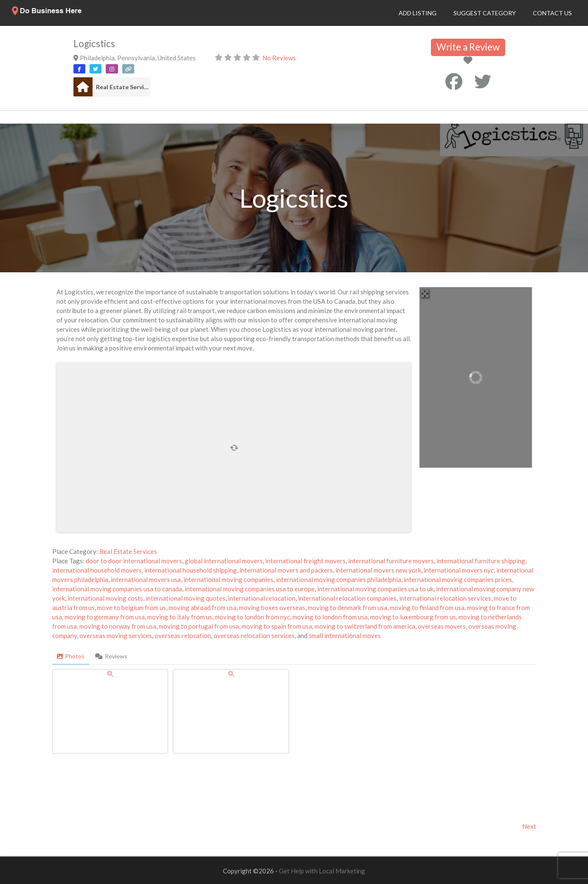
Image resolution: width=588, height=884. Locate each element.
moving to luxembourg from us (413, 617)
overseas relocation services (254, 635)
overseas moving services (116, 635)
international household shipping (191, 570)
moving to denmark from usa (347, 607)
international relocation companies (347, 598)
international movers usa (146, 579)
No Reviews (279, 58)
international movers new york (378, 570)
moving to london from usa (330, 617)
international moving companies (228, 579)
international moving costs (105, 598)
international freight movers (305, 561)
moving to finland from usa (427, 607)
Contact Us (552, 13)
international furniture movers (391, 561)
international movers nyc (459, 570)
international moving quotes (186, 598)
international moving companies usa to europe (250, 589)
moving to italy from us (180, 617)
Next (529, 826)
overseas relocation (183, 635)
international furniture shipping (481, 561)
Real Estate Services (123, 87)
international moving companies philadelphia (339, 579)
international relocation (262, 598)
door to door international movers (134, 561)
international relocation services (445, 598)
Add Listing (418, 13)
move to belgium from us (132, 607)
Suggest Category (485, 13)
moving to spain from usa (277, 626)
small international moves (345, 635)
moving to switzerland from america (365, 626)
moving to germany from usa (105, 617)
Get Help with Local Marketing (322, 871)
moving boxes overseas (272, 607)
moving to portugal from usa (199, 626)
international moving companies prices (458, 579)
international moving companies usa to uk (375, 589)
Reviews (111, 656)
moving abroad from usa (203, 607)
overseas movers (442, 626)
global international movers (224, 561)
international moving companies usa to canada (117, 589)
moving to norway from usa (118, 626)
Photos (71, 656)
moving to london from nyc (252, 617)
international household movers (97, 570)
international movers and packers (286, 570)
